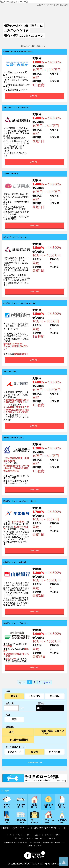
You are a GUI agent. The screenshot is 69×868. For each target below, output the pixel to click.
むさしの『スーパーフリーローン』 (15, 237)
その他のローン (51, 838)
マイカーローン (21, 835)
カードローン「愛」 (10, 372)
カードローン (11, 835)
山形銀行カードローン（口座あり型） (16, 562)
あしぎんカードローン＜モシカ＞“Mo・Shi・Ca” (19, 303)
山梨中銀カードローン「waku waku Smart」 (19, 51)
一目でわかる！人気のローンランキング (16, 843)
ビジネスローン (50, 835)
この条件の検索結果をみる (34, 763)
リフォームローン (40, 838)
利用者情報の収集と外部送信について (54, 843)
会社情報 (30, 846)
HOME (5, 828)
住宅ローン (30, 835)
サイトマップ (38, 846)
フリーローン (29, 838)
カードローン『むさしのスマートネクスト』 (18, 108)
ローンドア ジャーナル (35, 843)
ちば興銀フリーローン (11, 174)
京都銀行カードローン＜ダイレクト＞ (16, 623)
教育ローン (59, 835)
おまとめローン (21, 828)
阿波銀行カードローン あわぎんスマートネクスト (20, 501)
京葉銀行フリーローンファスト (13, 438)
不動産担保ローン (19, 838)
